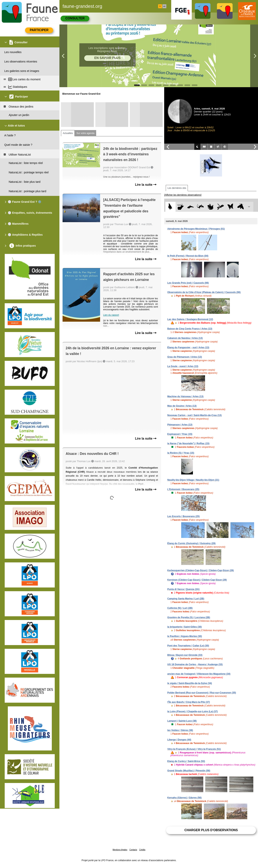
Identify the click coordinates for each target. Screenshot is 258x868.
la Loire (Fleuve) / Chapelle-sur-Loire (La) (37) (193, 711)
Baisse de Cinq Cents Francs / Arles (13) (190, 329)
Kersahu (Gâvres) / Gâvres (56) (184, 798)
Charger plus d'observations (211, 830)
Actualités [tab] (68, 133)
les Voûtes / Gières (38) (180, 730)
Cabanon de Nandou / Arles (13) (185, 338)
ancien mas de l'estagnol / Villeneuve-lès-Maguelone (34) (199, 674)
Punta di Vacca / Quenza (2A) (183, 589)
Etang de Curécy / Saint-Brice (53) (186, 761)
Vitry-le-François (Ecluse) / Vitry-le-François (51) (194, 749)
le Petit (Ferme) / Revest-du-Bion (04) (188, 256)
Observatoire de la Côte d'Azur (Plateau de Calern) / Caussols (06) (204, 292)
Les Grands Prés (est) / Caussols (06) (188, 283)
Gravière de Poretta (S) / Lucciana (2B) (189, 617)
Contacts (133, 850)
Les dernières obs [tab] (177, 188)
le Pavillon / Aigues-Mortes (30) (185, 636)
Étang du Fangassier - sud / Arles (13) (188, 348)
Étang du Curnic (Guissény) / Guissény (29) (191, 543)
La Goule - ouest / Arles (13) (183, 366)
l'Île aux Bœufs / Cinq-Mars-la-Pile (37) (189, 702)
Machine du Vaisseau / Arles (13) (185, 396)
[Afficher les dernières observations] (183, 195)
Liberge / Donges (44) (179, 740)
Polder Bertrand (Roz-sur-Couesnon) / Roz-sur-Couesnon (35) (202, 693)
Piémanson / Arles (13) (180, 425)
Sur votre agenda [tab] (85, 133)
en (164, 6)
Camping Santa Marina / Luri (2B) (186, 599)
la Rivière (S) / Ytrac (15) (181, 453)
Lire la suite (146, 185)
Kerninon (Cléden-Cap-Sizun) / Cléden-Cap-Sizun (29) (197, 580)
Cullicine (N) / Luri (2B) (180, 608)
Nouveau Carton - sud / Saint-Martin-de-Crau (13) (194, 415)
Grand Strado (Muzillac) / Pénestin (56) (189, 771)
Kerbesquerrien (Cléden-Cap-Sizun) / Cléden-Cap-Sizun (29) (201, 570)
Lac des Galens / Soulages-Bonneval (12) (190, 319)
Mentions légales (120, 850)
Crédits (142, 850)
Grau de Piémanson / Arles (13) (185, 357)
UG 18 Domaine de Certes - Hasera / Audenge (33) (195, 664)
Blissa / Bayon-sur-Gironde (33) (185, 655)
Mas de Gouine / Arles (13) (182, 406)
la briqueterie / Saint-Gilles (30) (185, 627)
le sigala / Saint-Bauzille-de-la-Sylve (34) (190, 683)
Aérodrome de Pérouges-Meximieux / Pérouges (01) (196, 229)
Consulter (75, 18)
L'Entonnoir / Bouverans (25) (183, 489)
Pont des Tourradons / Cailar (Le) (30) (188, 646)
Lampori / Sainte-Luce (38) (182, 721)
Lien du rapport (111, 315)
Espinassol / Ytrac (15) (180, 434)
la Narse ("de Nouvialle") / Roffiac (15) (188, 444)
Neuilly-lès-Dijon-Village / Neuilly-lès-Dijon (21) (193, 480)
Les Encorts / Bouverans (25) (183, 516)
